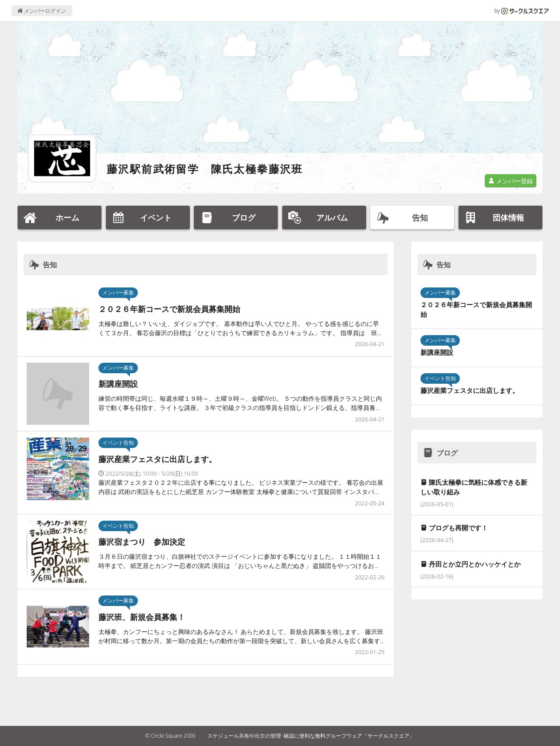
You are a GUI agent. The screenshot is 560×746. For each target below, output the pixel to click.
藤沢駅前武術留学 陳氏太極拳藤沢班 (205, 169)
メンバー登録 (511, 181)
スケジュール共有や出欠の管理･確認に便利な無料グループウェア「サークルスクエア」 (311, 736)
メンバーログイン (42, 11)
